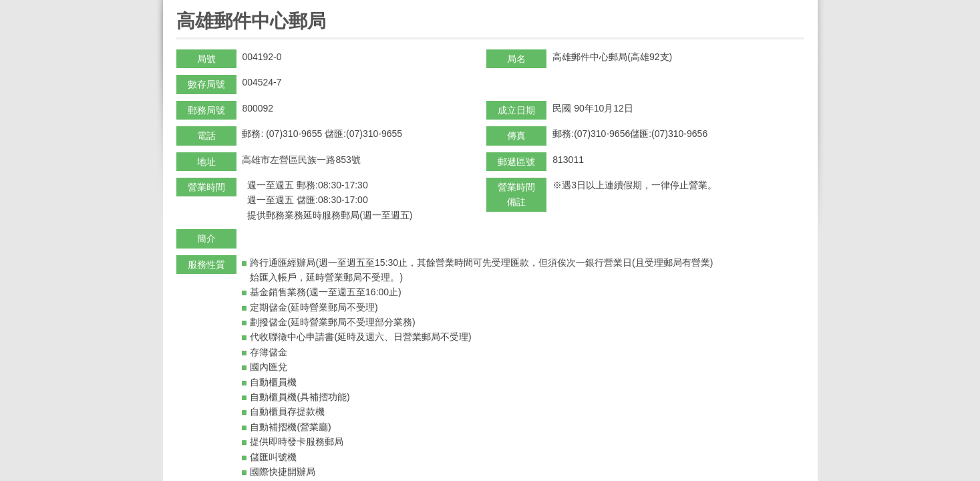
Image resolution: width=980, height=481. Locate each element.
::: (181, 6)
